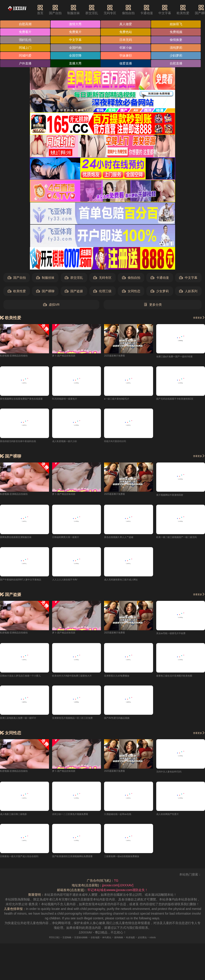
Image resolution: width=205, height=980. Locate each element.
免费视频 (176, 32)
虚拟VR (51, 305)
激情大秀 (75, 24)
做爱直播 (126, 63)
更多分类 (153, 305)
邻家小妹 (126, 48)
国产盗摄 (74, 291)
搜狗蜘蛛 (124, 941)
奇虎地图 (139, 941)
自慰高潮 (25, 24)
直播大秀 (75, 63)
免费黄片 (75, 32)
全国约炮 (75, 48)
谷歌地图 (93, 941)
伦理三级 (102, 291)
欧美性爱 (191, 10)
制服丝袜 (82, 10)
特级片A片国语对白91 (119, 442)
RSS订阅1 (40, 941)
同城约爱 (25, 55)
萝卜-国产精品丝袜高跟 (68, 355)
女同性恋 (131, 291)
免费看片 (25, 32)
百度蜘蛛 (56, 941)
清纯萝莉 (176, 48)
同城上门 (25, 48)
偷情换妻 (176, 40)
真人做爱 (126, 24)
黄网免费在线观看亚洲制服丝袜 (22, 538)
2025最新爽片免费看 (119, 355)
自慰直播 (176, 63)
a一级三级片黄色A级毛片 (122, 399)
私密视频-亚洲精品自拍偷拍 (19, 355)
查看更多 (197, 317)
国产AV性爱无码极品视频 (122, 720)
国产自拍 (63, 10)
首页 (48, 10)
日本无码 (126, 40)
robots (168, 941)
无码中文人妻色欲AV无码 (174, 774)
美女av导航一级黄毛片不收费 (177, 635)
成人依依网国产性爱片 (172, 817)
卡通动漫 (155, 10)
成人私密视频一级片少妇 (69, 442)
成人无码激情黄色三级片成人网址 (128, 581)
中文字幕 (173, 10)
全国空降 (75, 55)
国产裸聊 (45, 291)
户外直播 (25, 63)
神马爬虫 (109, 941)
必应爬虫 (155, 941)
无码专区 (118, 10)
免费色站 (126, 32)
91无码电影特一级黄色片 (70, 399)
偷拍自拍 (136, 10)
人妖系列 (188, 291)
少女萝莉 (160, 291)
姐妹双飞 (176, 24)
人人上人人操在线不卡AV (70, 581)
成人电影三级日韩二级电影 (19, 817)
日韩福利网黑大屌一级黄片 (71, 538)
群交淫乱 (100, 10)
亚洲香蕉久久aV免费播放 (122, 678)
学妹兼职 (126, 55)
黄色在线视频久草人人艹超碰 (125, 538)
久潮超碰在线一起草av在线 (123, 817)
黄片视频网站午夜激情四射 (175, 496)
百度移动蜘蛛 (75, 941)
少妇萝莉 (176, 55)
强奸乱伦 (25, 40)
